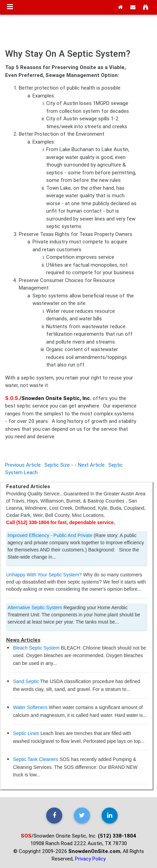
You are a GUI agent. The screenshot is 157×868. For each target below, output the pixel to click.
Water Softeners (30, 707)
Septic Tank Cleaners (36, 759)
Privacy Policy (90, 859)
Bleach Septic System (36, 648)
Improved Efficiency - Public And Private (50, 535)
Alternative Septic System (35, 607)
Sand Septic (26, 681)
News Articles (23, 640)
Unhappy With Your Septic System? (45, 575)
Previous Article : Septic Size (37, 465)
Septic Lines (26, 733)
